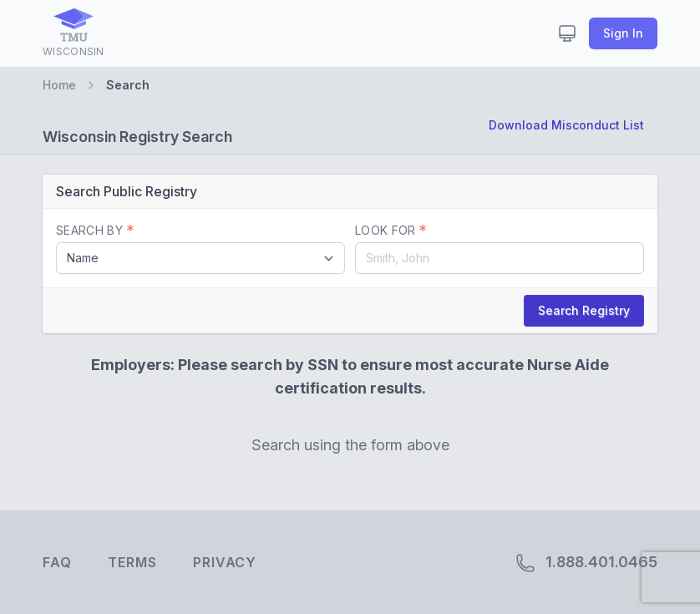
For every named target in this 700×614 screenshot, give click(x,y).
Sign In (623, 33)
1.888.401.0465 (586, 563)
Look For (391, 230)
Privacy (225, 562)
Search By (95, 230)
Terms (132, 562)
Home (59, 85)
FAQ (57, 562)
